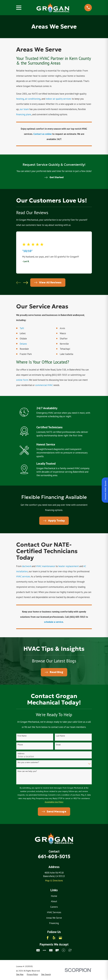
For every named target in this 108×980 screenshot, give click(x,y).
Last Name (61, 736)
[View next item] (26, 283)
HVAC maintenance (45, 566)
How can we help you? (27, 771)
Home (54, 896)
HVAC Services (54, 912)
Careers (54, 907)
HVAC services (23, 576)
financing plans (24, 114)
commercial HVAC (44, 385)
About (54, 901)
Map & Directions (54, 881)
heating (20, 99)
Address (21, 754)
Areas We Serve (54, 918)
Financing (54, 923)
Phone (20, 745)
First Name (22, 736)
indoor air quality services (58, 99)
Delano (24, 344)
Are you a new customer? (28, 762)
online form (22, 380)
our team (24, 109)
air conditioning (33, 99)
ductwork (27, 566)
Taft (22, 328)
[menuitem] (20, 974)
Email (58, 745)
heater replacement (69, 566)
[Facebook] (48, 938)
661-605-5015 (54, 856)
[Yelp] (54, 938)
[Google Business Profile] (60, 938)
